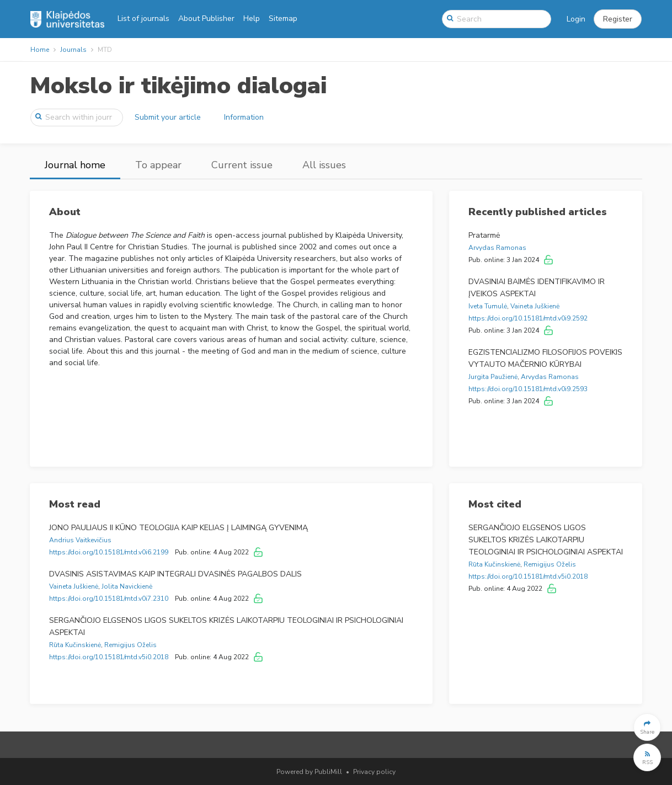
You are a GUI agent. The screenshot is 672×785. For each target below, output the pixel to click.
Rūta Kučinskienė (75, 645)
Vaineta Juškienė (535, 306)
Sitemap (283, 18)
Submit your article (168, 117)
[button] (618, 19)
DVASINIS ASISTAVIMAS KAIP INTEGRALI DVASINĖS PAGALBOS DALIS (175, 574)
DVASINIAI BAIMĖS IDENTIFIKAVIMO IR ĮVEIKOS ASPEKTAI (537, 288)
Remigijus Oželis (130, 645)
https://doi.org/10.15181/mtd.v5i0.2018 (109, 657)
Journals (73, 50)
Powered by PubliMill (309, 772)
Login (576, 19)
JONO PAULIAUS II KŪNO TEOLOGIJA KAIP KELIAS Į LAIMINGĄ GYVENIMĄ (178, 528)
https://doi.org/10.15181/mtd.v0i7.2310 (109, 599)
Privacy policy (374, 772)
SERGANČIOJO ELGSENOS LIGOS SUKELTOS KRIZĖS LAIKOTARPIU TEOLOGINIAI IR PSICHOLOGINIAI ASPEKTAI (226, 626)
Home (40, 50)
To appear (158, 165)
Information (244, 117)
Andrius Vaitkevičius (80, 540)
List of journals (143, 18)
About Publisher (206, 18)
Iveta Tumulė (488, 306)
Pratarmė (484, 235)
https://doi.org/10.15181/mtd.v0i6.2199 (109, 552)
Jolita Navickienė (127, 586)
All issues (324, 165)
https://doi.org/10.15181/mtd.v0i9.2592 (528, 318)
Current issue (242, 165)
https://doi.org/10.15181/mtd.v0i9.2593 (528, 389)
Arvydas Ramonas (497, 248)
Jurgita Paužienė (493, 377)
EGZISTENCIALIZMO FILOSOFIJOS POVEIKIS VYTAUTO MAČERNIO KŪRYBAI (545, 358)
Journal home (75, 165)
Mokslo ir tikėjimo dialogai (178, 86)
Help (252, 18)
